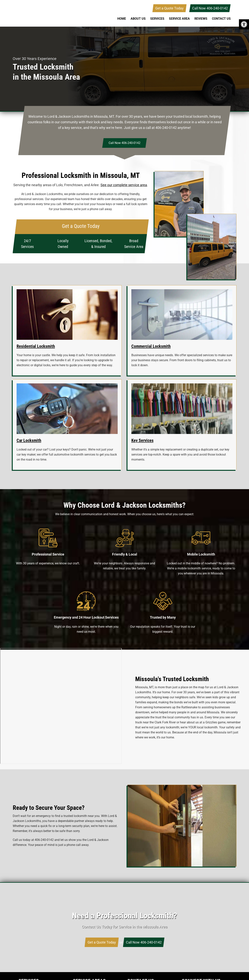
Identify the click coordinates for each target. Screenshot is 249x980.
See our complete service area (124, 185)
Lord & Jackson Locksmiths (44, 13)
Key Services (142, 440)
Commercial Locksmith (151, 346)
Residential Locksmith (36, 346)
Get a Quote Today (169, 8)
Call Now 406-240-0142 (210, 8)
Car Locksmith (29, 440)
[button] (244, 24)
